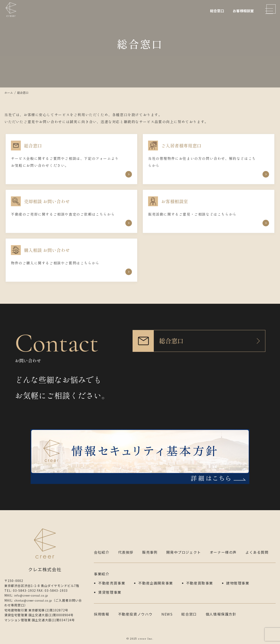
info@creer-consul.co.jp (35, 595)
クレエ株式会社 (13, 16)
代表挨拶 (126, 552)
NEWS (167, 610)
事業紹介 (101, 573)
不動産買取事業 (200, 581)
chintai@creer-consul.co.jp (37, 600)
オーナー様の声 (223, 552)
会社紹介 (101, 552)
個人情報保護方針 (221, 610)
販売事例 (150, 552)
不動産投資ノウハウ (135, 610)
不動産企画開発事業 (156, 581)
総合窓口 (217, 11)
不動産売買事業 (112, 581)
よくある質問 (257, 552)
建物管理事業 (238, 581)
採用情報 (101, 610)
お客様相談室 (243, 11)
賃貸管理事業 (110, 589)
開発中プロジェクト (184, 552)
